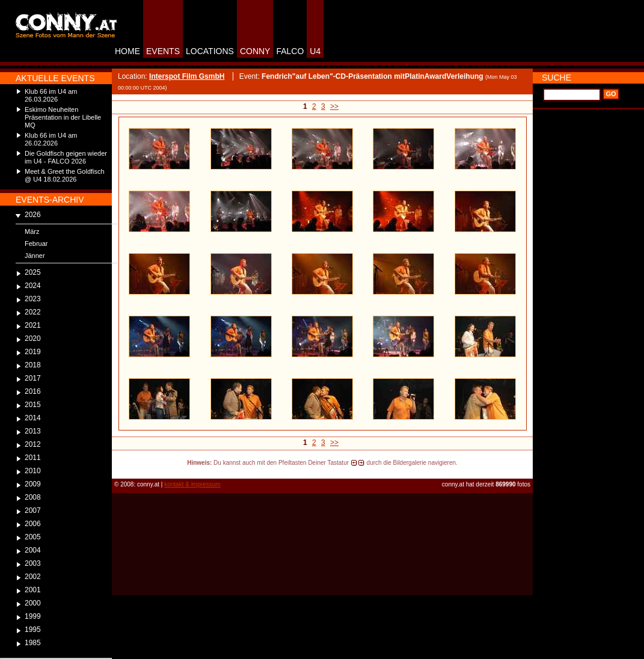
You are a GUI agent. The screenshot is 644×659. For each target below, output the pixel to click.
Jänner (35, 256)
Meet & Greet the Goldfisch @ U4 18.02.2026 (65, 175)
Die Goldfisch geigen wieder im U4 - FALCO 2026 (66, 157)
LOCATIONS (210, 51)
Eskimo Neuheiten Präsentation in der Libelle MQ (63, 117)
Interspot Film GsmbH (187, 76)
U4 (315, 51)
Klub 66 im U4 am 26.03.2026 (51, 95)
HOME (127, 51)
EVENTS (163, 51)
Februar (36, 244)
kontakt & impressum (192, 484)
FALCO (290, 51)
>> (334, 106)
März (32, 231)
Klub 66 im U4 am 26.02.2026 (51, 139)
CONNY (255, 51)
